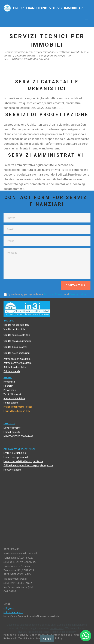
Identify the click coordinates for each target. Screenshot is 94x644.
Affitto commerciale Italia (18, 363)
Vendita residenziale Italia (16, 325)
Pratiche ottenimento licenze (18, 407)
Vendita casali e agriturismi (17, 341)
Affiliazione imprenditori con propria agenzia (28, 465)
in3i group (9, 608)
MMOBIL (9, 321)
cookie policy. (69, 632)
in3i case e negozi (13, 612)
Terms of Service (54, 294)
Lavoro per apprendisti (16, 457)
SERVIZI (8, 377)
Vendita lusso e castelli (16, 347)
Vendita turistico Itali (14, 329)
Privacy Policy (78, 294)
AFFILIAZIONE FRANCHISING (19, 449)
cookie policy (57, 628)
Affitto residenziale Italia (17, 359)
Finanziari (8, 386)
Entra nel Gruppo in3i (15, 453)
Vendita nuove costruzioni (17, 353)
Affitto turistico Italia (15, 367)
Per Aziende (10, 390)
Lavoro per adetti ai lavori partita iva (23, 461)
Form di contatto (12, 432)
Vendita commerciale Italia (17, 335)
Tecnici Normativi (12, 394)
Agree (47, 639)
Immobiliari (9, 382)
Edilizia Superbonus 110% (17, 411)
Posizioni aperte (13, 470)
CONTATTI (9, 424)
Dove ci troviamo (12, 428)
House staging (11, 403)
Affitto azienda (12, 371)
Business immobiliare (14, 398)
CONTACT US (76, 285)
